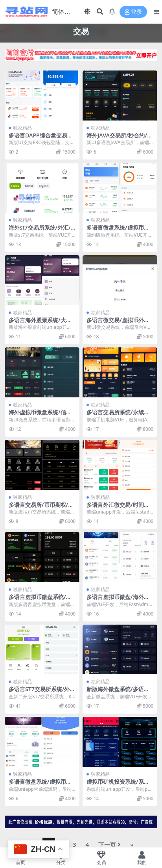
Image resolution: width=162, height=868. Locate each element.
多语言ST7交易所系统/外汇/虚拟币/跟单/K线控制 (39, 692)
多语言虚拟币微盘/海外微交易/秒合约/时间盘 (118, 600)
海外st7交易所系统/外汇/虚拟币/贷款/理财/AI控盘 (40, 231)
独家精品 (22, 128)
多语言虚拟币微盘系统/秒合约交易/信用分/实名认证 (41, 600)
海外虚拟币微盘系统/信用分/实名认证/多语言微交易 (41, 415)
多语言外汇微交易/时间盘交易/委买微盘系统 (118, 508)
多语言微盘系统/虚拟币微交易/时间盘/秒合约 (40, 785)
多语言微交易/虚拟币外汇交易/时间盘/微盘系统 (118, 323)
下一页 (110, 844)
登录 (133, 12)
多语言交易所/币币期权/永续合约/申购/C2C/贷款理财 (42, 508)
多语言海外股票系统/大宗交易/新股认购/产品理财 (40, 323)
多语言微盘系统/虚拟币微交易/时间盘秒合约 (118, 231)
